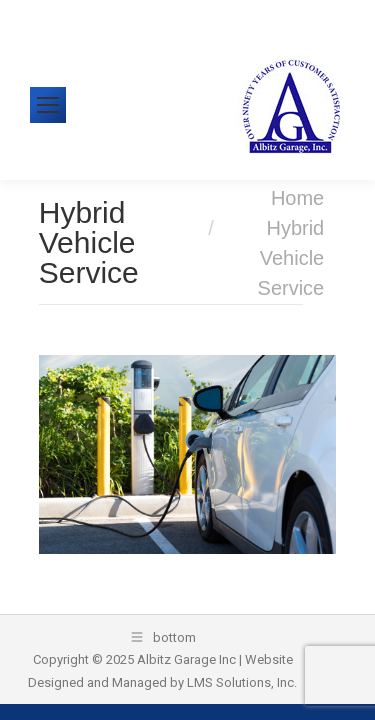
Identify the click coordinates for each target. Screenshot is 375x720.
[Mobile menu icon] (48, 105)
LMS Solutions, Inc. (242, 682)
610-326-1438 (89, 14)
